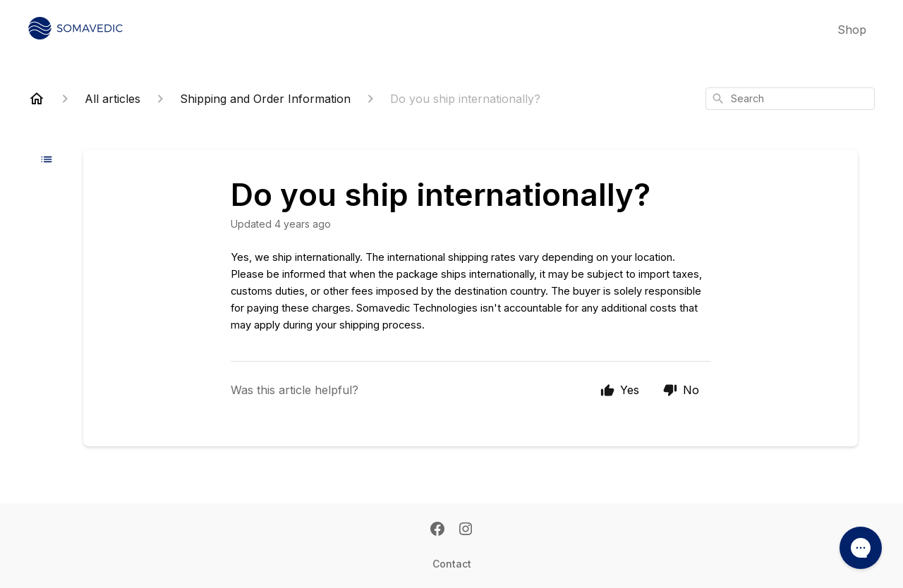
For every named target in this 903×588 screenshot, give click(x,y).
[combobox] (790, 99)
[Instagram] (466, 530)
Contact (452, 564)
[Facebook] (437, 530)
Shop (852, 30)
